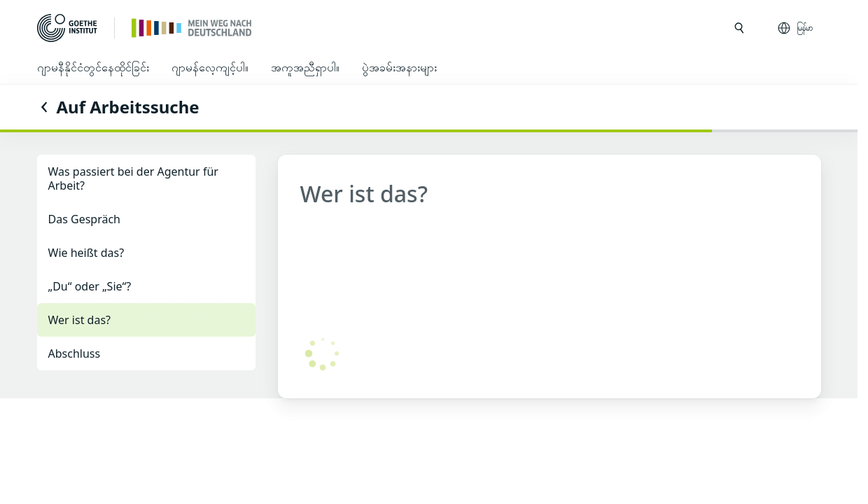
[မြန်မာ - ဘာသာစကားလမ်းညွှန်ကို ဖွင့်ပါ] (796, 28)
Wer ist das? (80, 320)
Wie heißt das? (86, 253)
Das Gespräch (85, 219)
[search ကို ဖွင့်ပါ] (739, 28)
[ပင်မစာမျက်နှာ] (192, 27)
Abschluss (75, 353)
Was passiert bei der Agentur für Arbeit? (133, 178)
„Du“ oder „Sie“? (90, 286)
